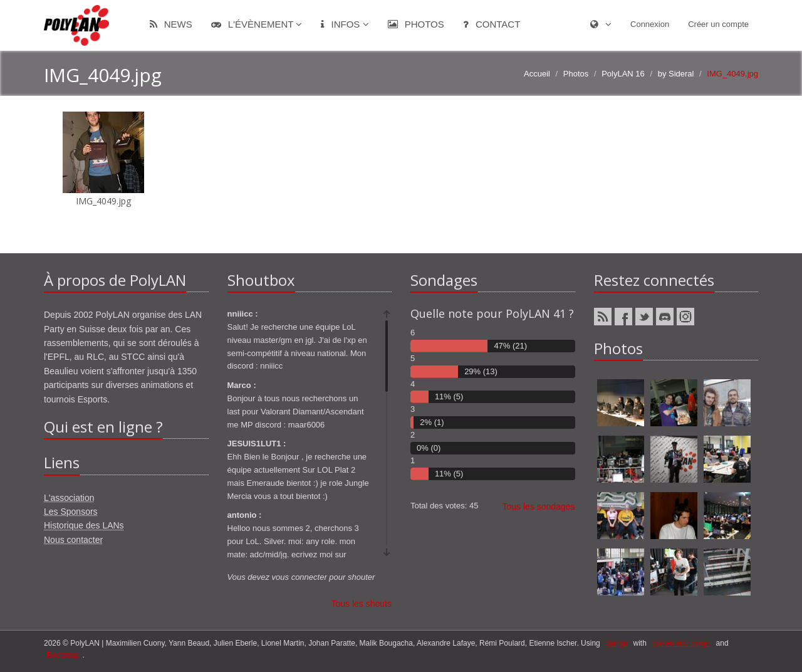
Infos (345, 24)
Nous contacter (73, 540)
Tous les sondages (539, 507)
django (617, 643)
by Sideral (676, 74)
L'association (69, 498)
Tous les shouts (362, 604)
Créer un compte (718, 24)
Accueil (537, 74)
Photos (416, 24)
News (171, 24)
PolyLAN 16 (623, 74)
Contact (492, 24)
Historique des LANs (84, 525)
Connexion (650, 24)
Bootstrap (63, 655)
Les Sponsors (71, 512)
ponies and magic (681, 643)
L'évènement (257, 24)
